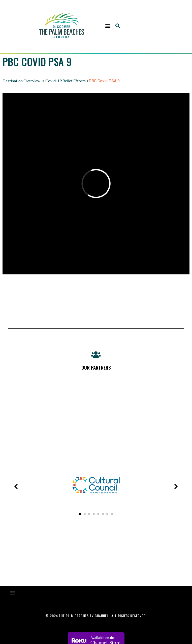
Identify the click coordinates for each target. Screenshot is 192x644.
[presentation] (16, 486)
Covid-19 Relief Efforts (66, 81)
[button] (108, 26)
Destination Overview (21, 81)
